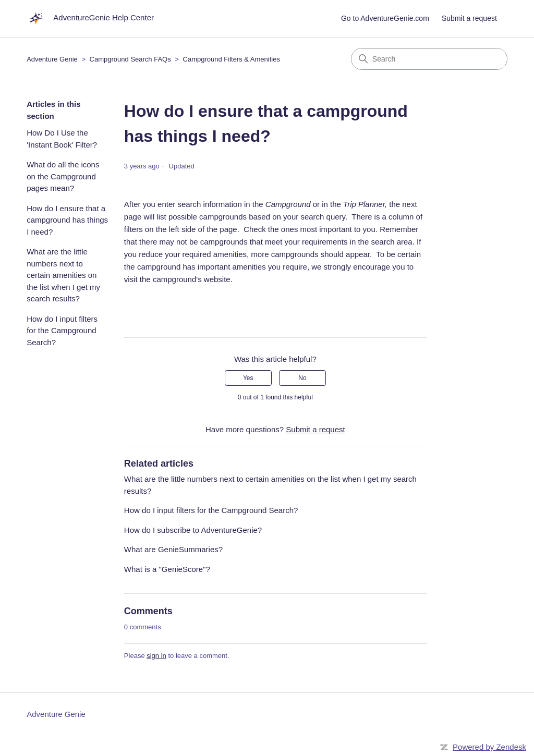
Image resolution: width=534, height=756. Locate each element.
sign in (156, 656)
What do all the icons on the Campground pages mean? (63, 176)
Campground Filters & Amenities (232, 59)
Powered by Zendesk (489, 747)
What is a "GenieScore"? (167, 569)
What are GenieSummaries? (173, 549)
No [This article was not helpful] (302, 378)
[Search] (429, 59)
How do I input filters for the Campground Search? (62, 331)
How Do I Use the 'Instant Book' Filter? (62, 139)
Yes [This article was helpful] (248, 378)
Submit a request (469, 18)
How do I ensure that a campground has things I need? (67, 220)
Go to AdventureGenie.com (385, 18)
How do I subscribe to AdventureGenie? (193, 530)
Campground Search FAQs (130, 59)
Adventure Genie (52, 59)
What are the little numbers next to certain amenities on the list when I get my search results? (63, 275)
